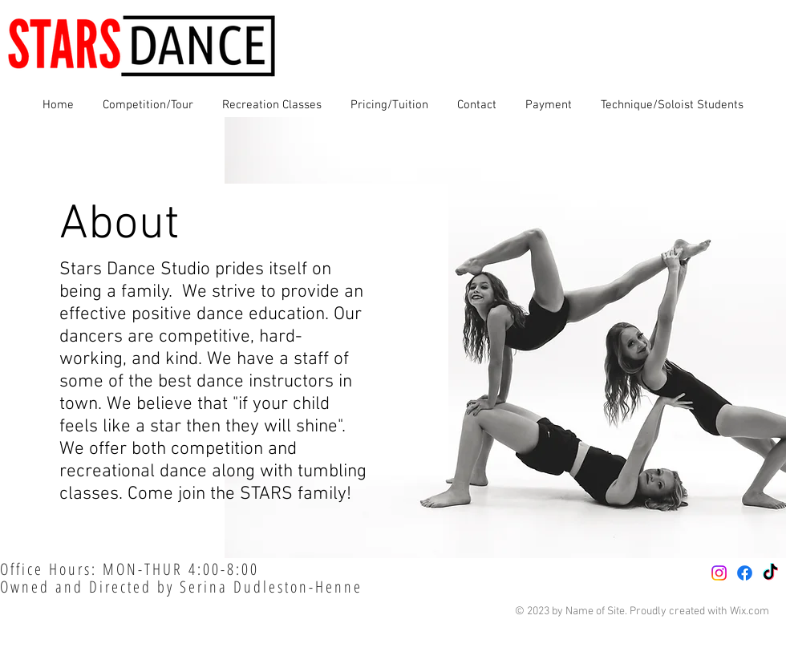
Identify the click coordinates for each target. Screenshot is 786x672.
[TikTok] (770, 573)
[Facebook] (745, 573)
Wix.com (750, 611)
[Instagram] (719, 573)
